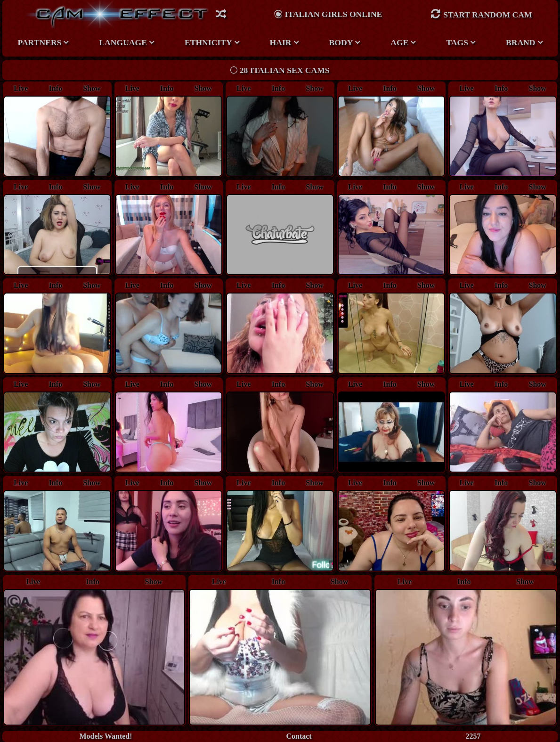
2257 (473, 736)
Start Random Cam (481, 14)
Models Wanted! (106, 736)
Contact (299, 736)
